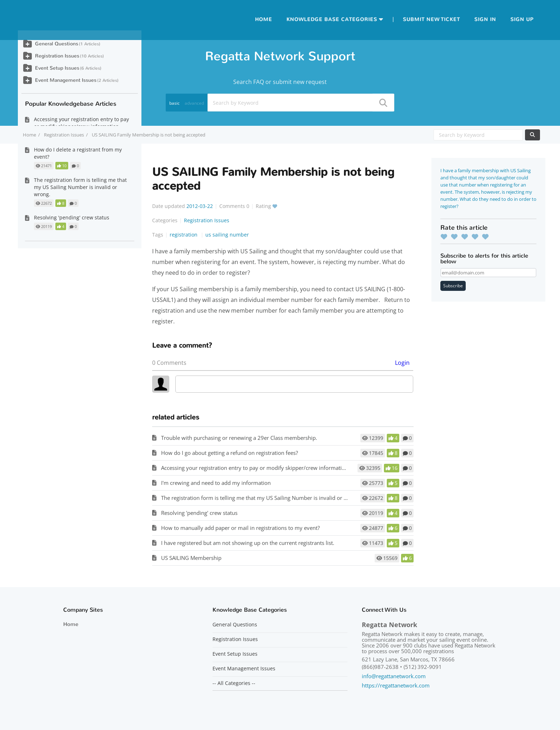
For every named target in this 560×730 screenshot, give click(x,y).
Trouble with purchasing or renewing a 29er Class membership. (239, 438)
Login (402, 363)
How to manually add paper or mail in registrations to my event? (240, 528)
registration (184, 235)
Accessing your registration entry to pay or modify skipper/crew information (255, 468)
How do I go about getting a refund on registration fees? (229, 453)
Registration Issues (64, 135)
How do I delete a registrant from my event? (78, 153)
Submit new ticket (431, 19)
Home (264, 19)
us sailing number (227, 235)
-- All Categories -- (234, 683)
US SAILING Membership (191, 558)
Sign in (485, 19)
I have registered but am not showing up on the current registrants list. (248, 543)
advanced (194, 103)
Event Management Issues (66, 80)
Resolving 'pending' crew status (199, 513)
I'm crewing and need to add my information (216, 483)
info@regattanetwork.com (394, 676)
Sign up (522, 19)
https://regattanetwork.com (396, 685)
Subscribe (453, 286)
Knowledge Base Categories (332, 19)
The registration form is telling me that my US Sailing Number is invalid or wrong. (261, 498)
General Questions (57, 44)
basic (174, 103)
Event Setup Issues (57, 68)
